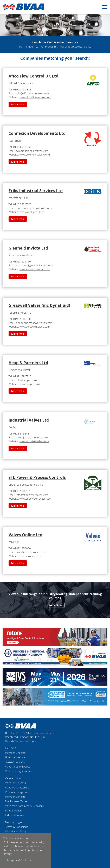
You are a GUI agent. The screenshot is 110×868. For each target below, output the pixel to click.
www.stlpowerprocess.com (35, 499)
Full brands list (49, 46)
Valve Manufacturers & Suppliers (24, 806)
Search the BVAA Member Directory (55, 42)
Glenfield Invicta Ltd (28, 248)
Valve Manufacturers (17, 787)
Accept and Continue (19, 860)
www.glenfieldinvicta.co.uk (35, 269)
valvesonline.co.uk (30, 556)
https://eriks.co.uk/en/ (32, 212)
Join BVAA (11, 748)
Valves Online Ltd (25, 535)
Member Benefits (15, 797)
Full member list (29, 46)
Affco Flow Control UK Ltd (33, 76)
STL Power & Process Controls (37, 477)
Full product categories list (76, 46)
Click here (9, 842)
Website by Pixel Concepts (21, 741)
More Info (18, 104)
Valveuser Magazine (17, 792)
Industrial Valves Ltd (29, 420)
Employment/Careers (18, 801)
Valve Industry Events (18, 766)
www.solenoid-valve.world (35, 154)
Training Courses (15, 762)
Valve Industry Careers (18, 771)
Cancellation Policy (16, 831)
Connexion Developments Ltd (37, 133)
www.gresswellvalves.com (35, 327)
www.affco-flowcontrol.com (35, 97)
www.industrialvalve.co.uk (34, 441)
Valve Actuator (14, 778)
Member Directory (16, 753)
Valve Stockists (14, 810)
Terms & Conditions (17, 827)
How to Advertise (15, 757)
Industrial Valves (15, 815)
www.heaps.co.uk (30, 384)
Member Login (13, 822)
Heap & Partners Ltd (28, 363)
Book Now (55, 605)
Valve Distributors (15, 783)
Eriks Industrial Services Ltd (36, 191)
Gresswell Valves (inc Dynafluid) (39, 305)
